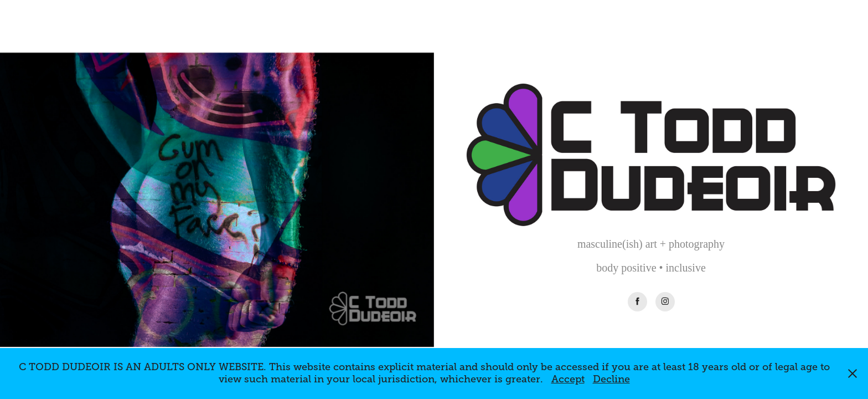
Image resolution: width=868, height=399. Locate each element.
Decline (611, 379)
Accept (568, 379)
